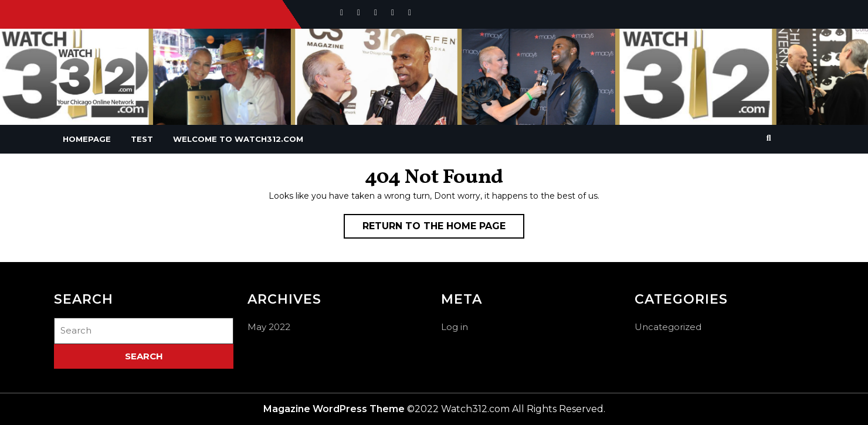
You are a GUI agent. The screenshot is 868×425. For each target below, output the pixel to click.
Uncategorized (668, 327)
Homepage (87, 139)
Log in (455, 327)
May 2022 (269, 327)
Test (142, 139)
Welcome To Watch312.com (238, 139)
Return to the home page (443, 229)
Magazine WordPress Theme (334, 409)
